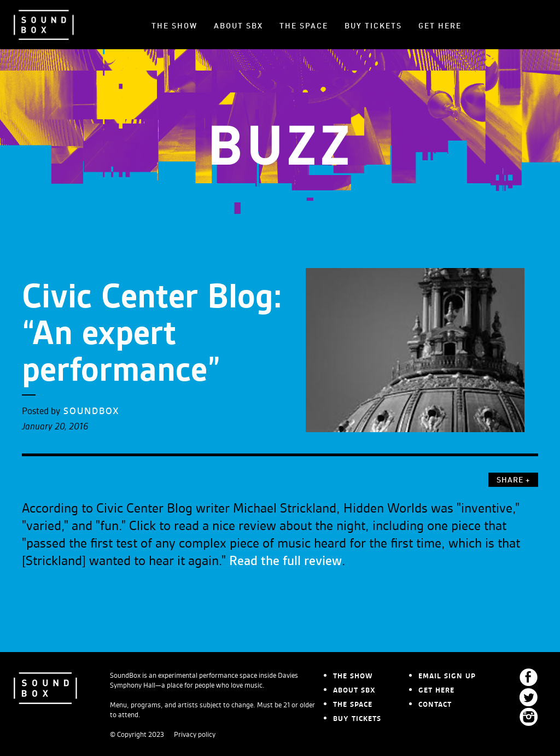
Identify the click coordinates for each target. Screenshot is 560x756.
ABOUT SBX (238, 26)
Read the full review (285, 561)
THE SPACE (304, 26)
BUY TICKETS (373, 26)
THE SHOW (174, 26)
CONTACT (435, 705)
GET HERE (440, 26)
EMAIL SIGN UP (447, 676)
